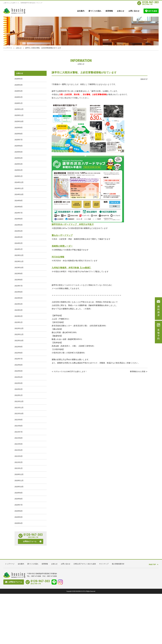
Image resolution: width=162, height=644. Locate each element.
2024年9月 (19, 214)
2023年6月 (19, 316)
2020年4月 (19, 573)
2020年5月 (19, 566)
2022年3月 (19, 417)
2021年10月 (19, 451)
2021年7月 (19, 472)
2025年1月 (19, 187)
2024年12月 (19, 194)
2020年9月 (19, 539)
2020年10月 (19, 532)
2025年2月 (19, 181)
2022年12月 (19, 357)
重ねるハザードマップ (63, 235)
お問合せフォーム (30, 592)
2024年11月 (19, 201)
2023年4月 (19, 329)
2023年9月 (19, 296)
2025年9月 (19, 133)
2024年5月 (19, 242)
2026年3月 (19, 93)
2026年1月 (19, 106)
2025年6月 (19, 154)
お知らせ (121, 11)
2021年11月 (19, 444)
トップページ (8, 48)
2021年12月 (19, 438)
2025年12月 (19, 113)
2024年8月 (19, 221)
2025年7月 (19, 147)
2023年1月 (19, 350)
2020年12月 (19, 519)
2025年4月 (19, 167)
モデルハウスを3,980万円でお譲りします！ (72, 371)
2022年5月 (19, 404)
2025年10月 (19, 127)
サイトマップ (104, 614)
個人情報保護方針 (118, 614)
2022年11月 (19, 363)
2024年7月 (19, 228)
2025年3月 (19, 174)
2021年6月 (19, 478)
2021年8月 (19, 465)
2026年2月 (19, 99)
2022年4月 (19, 411)
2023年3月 (19, 336)
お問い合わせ (134, 11)
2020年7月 (19, 553)
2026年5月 (19, 79)
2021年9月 (19, 458)
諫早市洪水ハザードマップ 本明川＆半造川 (74, 224)
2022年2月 (19, 424)
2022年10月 (19, 370)
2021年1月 (19, 512)
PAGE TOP (150, 614)
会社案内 (81, 11)
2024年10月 (19, 208)
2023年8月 (19, 302)
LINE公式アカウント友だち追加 (85, 614)
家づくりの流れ (95, 11)
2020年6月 (19, 559)
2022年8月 (19, 384)
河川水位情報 (58, 257)
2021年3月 (19, 499)
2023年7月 (19, 309)
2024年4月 (19, 248)
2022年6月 (19, 397)
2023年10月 (19, 289)
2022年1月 (19, 431)
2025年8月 (19, 140)
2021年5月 (19, 485)
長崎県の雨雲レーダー (63, 246)
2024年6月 (19, 235)
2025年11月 (19, 120)
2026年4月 (19, 86)
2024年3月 (19, 255)
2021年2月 (19, 505)
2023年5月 (19, 323)
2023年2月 (19, 343)
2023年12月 (19, 275)
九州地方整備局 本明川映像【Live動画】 (73, 268)
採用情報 (109, 11)
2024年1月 (19, 269)
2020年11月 (19, 526)
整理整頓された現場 (137, 371)
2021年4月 (19, 492)
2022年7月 (19, 390)
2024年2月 (19, 262)
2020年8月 (19, 546)
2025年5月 (19, 160)
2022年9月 (19, 377)
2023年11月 (19, 282)
